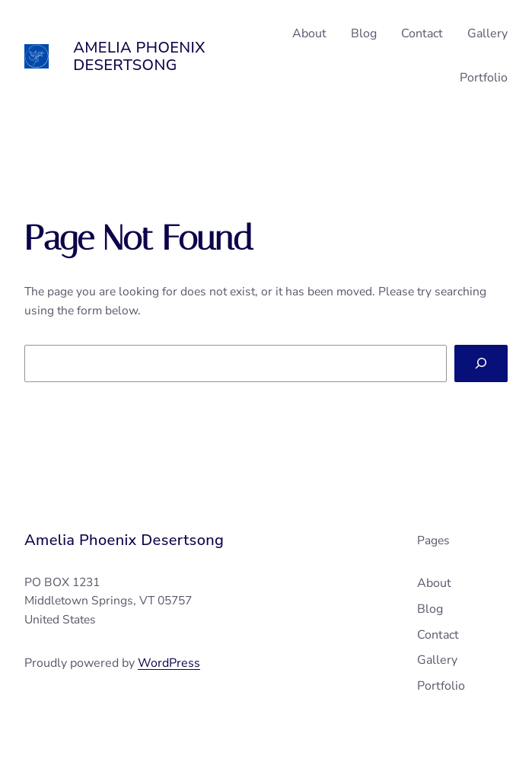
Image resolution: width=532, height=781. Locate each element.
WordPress (169, 663)
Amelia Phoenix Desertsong (139, 56)
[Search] (481, 363)
